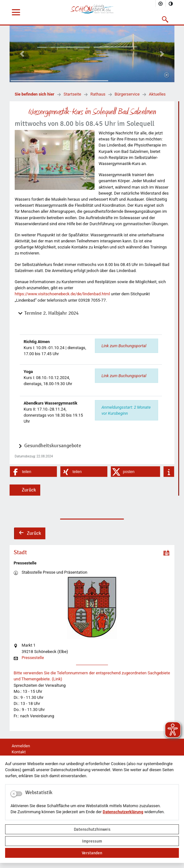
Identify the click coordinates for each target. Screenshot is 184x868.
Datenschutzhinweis (92, 829)
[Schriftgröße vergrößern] (161, 4)
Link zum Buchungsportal (124, 346)
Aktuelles (157, 94)
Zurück (29, 490)
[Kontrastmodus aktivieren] (171, 4)
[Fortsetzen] (167, 75)
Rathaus (98, 94)
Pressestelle (33, 658)
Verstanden (92, 853)
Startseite (72, 94)
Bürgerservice (127, 94)
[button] (165, 19)
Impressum (92, 841)
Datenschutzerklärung (123, 812)
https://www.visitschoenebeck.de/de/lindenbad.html (62, 294)
